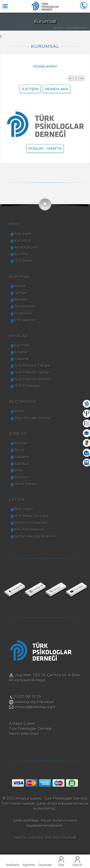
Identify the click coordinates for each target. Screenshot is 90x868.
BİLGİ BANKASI (23, 402)
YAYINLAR (18, 336)
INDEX (15, 224)
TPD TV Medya (27, 386)
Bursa (19, 450)
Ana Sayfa (23, 234)
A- (70, 78)
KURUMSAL (20, 277)
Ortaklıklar (23, 313)
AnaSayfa (13, 865)
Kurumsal (23, 240)
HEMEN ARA (57, 89)
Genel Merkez (26, 484)
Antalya (21, 443)
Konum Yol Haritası (31, 523)
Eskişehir (22, 457)
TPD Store (23, 261)
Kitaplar (21, 352)
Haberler (22, 359)
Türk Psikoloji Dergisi (32, 366)
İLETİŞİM (30, 89)
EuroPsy (22, 254)
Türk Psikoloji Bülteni (33, 379)
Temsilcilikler (25, 306)
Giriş (61, 865)
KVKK (19, 411)
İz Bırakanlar (25, 320)
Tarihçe (20, 293)
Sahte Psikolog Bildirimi (35, 536)
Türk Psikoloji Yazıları (32, 372)
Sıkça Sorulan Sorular (33, 418)
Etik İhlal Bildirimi (29, 530)
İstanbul (21, 464)
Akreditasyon (26, 247)
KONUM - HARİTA (45, 148)
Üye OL (77, 865)
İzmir (19, 470)
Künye (20, 286)
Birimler (21, 300)
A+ (82, 78)
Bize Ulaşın (24, 509)
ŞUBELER (18, 434)
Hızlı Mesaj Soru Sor (32, 516)
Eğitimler (29, 865)
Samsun (21, 477)
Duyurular (45, 865)
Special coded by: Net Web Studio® (45, 838)
